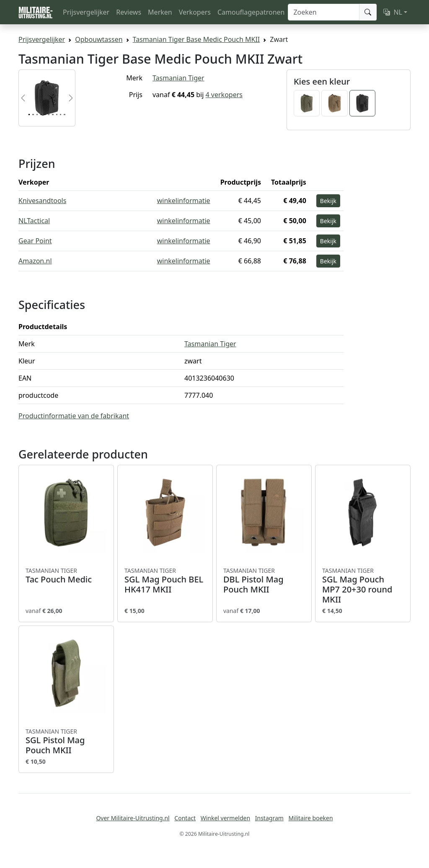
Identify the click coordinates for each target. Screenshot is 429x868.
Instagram (269, 818)
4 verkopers (224, 95)
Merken (160, 12)
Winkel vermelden (225, 818)
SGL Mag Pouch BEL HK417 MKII (165, 581)
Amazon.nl (35, 261)
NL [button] (393, 12)
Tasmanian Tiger (178, 78)
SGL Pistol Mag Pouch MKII (66, 742)
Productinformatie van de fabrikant (74, 416)
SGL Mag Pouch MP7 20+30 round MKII (363, 586)
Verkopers (195, 12)
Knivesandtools (42, 201)
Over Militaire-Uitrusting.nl (133, 818)
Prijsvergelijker (86, 12)
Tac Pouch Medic (66, 576)
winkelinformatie (184, 201)
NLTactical (34, 221)
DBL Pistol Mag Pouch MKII (264, 581)
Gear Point (35, 241)
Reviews (129, 12)
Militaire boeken (310, 818)
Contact (185, 818)
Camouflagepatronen (251, 12)
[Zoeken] (324, 12)
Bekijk (328, 201)
